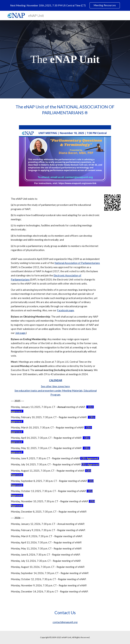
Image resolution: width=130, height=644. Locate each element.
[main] (65, 59)
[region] (65, 5)
